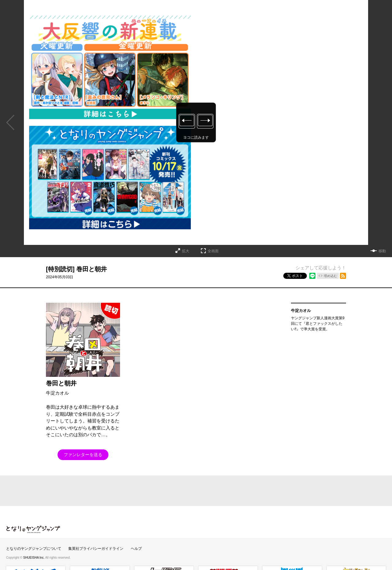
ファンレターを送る (83, 455)
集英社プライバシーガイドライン (96, 549)
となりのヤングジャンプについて (34, 549)
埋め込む (330, 276)
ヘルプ (136, 549)
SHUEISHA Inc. (34, 558)
